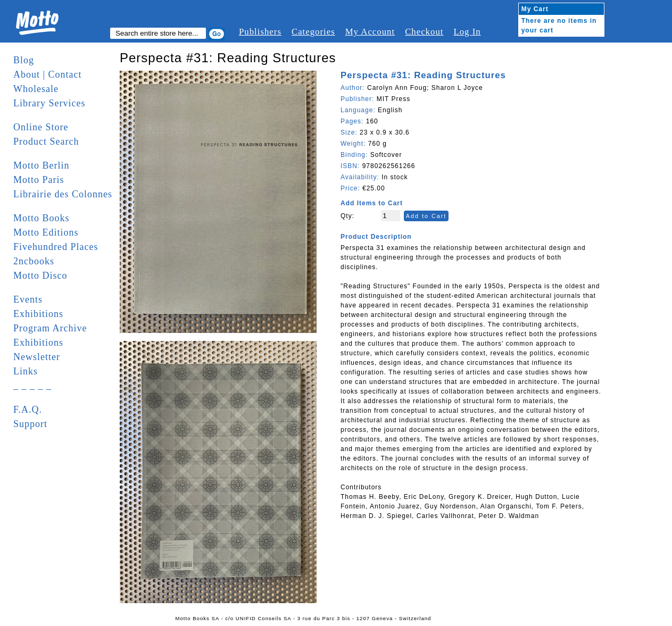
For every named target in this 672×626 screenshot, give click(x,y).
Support (30, 424)
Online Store (41, 127)
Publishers (260, 32)
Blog (24, 60)
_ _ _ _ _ (32, 386)
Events (28, 299)
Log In (467, 32)
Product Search (46, 141)
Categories (313, 32)
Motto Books (42, 218)
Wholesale (36, 89)
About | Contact (48, 74)
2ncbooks (34, 261)
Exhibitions (38, 314)
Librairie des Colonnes (63, 194)
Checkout (424, 32)
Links (26, 371)
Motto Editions (46, 232)
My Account (370, 32)
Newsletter (37, 357)
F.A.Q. (28, 410)
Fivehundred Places (56, 247)
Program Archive (50, 328)
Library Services (49, 103)
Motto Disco (40, 276)
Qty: (347, 216)
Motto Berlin (42, 165)
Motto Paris (39, 180)
